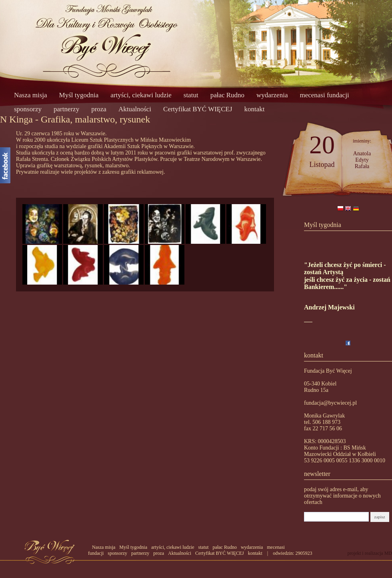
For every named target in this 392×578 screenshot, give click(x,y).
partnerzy (66, 109)
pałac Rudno (227, 95)
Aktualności (135, 109)
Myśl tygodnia (79, 95)
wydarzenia (272, 95)
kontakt (255, 109)
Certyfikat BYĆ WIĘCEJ (198, 109)
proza (99, 109)
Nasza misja (31, 95)
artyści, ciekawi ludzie (141, 95)
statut (191, 95)
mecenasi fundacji (324, 95)
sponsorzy (28, 109)
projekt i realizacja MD (370, 553)
